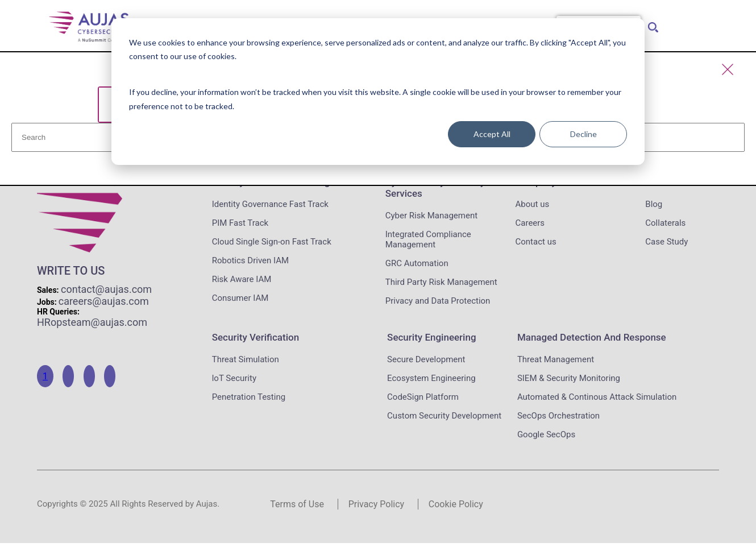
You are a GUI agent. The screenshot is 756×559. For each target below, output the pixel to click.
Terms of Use (297, 504)
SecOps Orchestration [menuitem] (558, 416)
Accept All (492, 134)
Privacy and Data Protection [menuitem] (438, 301)
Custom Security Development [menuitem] (444, 416)
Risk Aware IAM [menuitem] (242, 279)
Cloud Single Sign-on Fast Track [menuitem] (272, 242)
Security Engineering (431, 337)
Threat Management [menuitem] (556, 359)
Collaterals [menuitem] (665, 223)
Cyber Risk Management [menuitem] (431, 216)
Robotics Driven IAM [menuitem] (250, 260)
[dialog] (378, 92)
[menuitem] (651, 24)
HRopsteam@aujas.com (92, 322)
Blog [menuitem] (654, 204)
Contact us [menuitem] (536, 242)
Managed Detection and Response (592, 337)
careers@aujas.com (104, 301)
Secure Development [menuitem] (426, 359)
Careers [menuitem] (530, 223)
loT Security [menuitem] (234, 378)
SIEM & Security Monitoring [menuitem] (569, 378)
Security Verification (256, 337)
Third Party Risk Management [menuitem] (441, 282)
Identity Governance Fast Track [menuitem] (270, 204)
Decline (583, 134)
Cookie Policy (456, 504)
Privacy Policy (377, 504)
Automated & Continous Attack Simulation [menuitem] (597, 397)
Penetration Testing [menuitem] (249, 397)
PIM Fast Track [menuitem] (240, 223)
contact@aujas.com (106, 289)
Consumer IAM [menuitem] (240, 298)
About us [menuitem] (533, 204)
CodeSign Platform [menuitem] (423, 397)
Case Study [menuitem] (666, 242)
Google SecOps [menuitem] (546, 434)
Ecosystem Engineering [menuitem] (431, 378)
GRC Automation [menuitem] (417, 263)
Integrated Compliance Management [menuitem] (428, 239)
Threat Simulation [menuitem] (246, 359)
